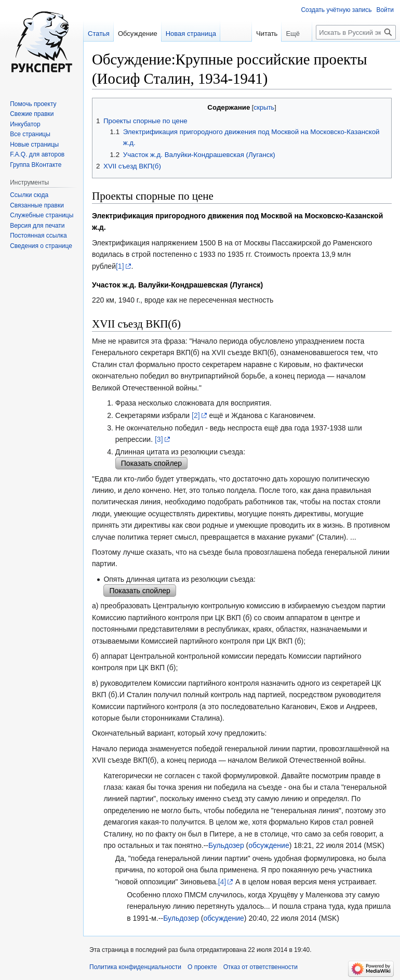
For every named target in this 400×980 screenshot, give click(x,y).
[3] (159, 439)
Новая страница (191, 34)
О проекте (202, 967)
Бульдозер (226, 845)
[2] (196, 415)
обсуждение (269, 845)
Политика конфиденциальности (135, 967)
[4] (222, 882)
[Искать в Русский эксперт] (356, 32)
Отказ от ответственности (261, 967)
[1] (120, 266)
